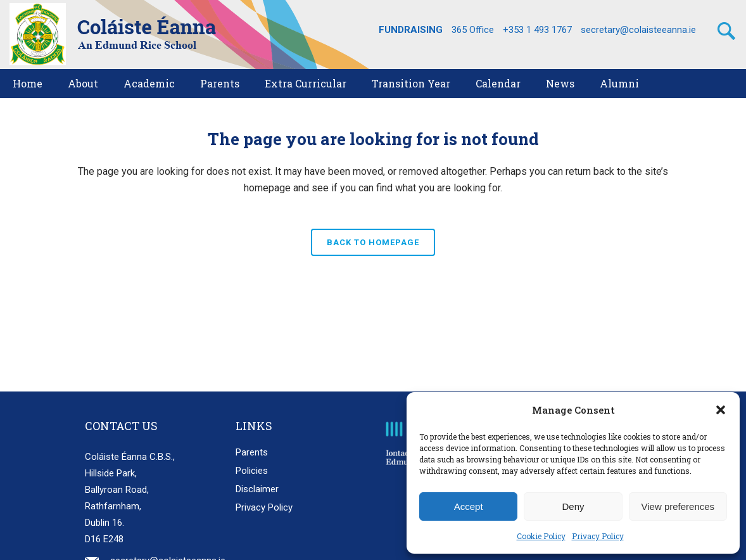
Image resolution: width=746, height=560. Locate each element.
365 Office (473, 30)
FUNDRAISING (411, 30)
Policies (252, 471)
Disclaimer (257, 489)
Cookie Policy (541, 536)
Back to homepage (373, 242)
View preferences (678, 506)
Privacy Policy (598, 536)
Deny (573, 506)
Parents (252, 452)
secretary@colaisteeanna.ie (638, 30)
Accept (469, 506)
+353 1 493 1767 (537, 30)
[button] (721, 410)
